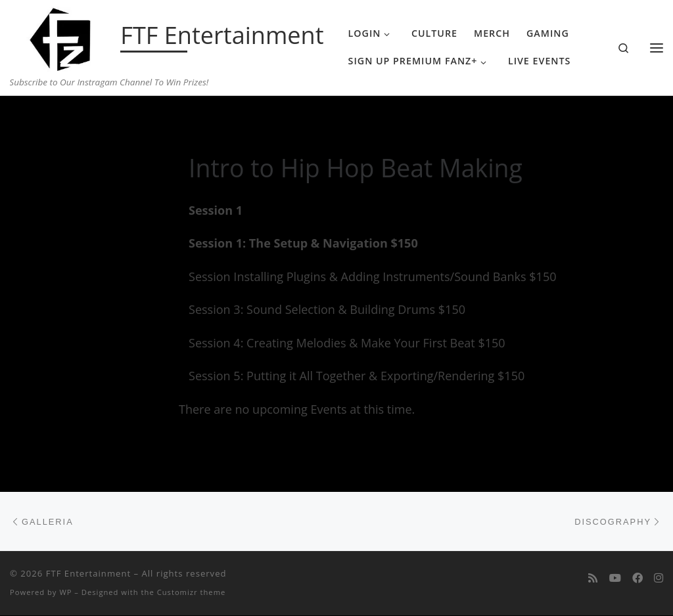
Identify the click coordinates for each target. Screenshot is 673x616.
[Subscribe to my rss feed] (593, 579)
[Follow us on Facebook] (638, 579)
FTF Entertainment (88, 574)
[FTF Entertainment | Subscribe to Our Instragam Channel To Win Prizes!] (63, 37)
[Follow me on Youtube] (615, 579)
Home (44, 122)
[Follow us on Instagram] (659, 579)
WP (65, 593)
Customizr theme (192, 593)
